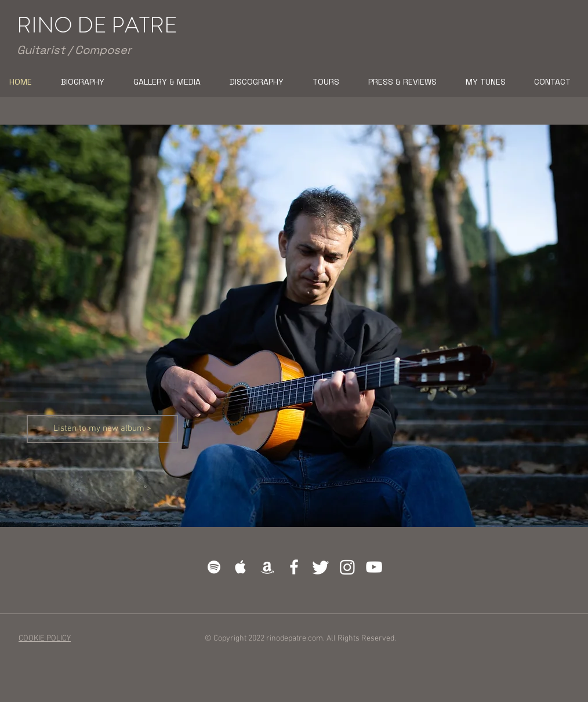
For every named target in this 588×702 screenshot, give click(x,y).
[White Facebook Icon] (294, 567)
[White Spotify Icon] (214, 567)
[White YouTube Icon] (374, 567)
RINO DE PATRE (97, 25)
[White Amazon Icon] (267, 567)
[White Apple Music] (241, 567)
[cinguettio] (321, 567)
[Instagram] (347, 567)
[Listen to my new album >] (102, 429)
